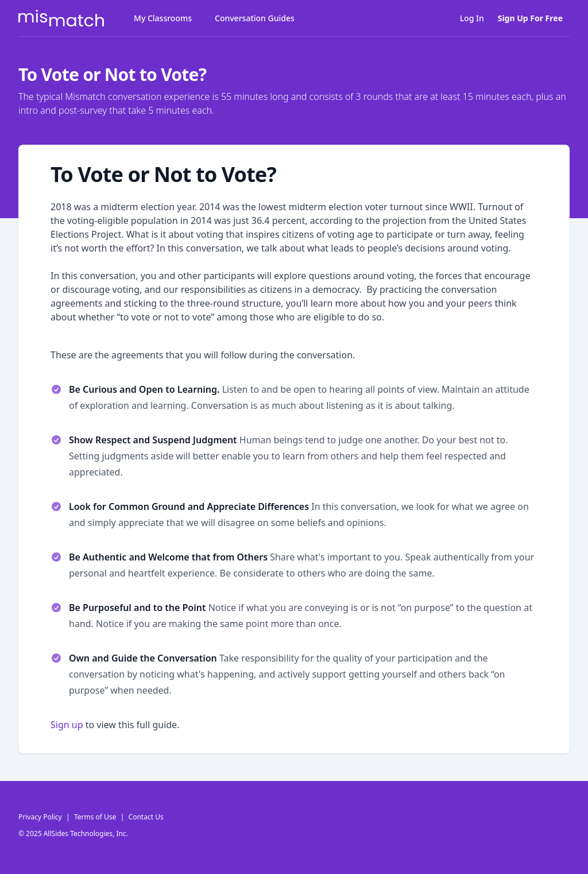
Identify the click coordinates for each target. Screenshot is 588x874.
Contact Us (146, 817)
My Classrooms (163, 18)
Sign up (67, 725)
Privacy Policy (40, 817)
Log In (472, 18)
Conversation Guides (255, 18)
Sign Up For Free (530, 18)
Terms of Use (95, 817)
